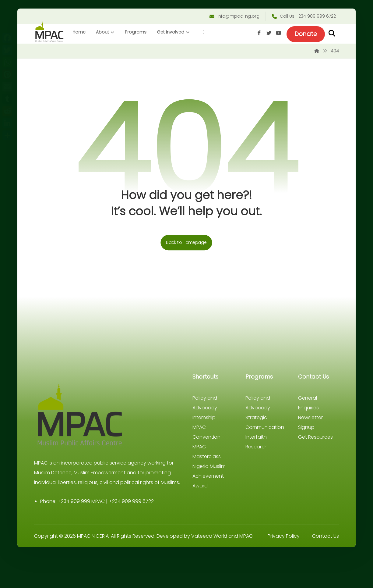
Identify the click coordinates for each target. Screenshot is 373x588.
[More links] (205, 33)
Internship (204, 419)
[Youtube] (277, 34)
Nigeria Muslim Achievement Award (209, 478)
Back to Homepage (187, 244)
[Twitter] (268, 34)
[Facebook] (258, 34)
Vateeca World (210, 547)
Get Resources (315, 438)
